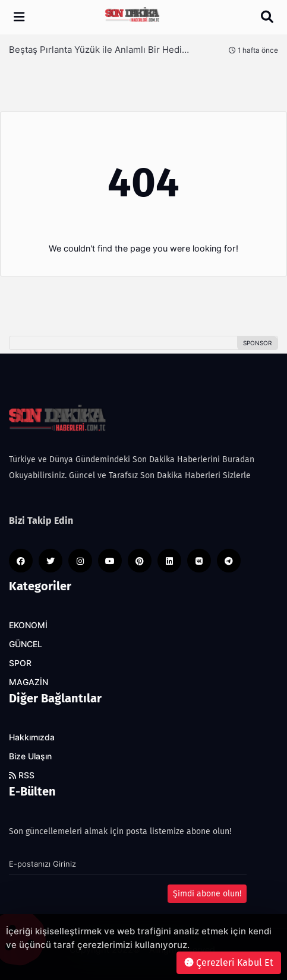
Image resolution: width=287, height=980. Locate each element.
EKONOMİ (28, 625)
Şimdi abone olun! (207, 894)
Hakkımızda (32, 737)
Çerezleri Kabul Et (229, 962)
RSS (22, 775)
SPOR (20, 663)
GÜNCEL (26, 644)
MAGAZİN (29, 682)
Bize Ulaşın (30, 756)
